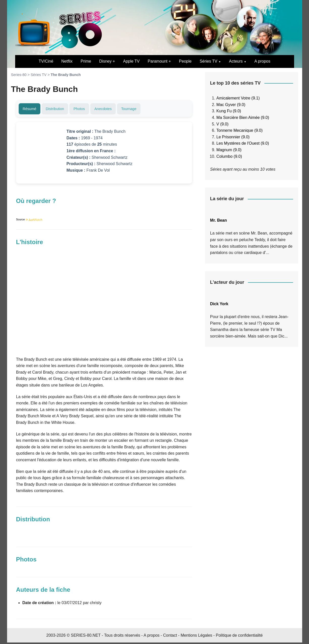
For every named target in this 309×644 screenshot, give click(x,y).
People (185, 61)
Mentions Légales (196, 637)
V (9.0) (222, 124)
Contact (170, 637)
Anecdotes (115, 109)
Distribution (60, 109)
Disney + (107, 61)
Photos (88, 109)
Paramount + (159, 61)
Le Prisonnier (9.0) (233, 137)
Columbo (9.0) (229, 156)
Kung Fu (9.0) (229, 111)
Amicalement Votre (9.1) (238, 98)
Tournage (144, 109)
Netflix (67, 61)
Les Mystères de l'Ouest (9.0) (243, 143)
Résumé (31, 109)
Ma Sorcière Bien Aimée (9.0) (243, 118)
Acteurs (236, 61)
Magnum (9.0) (229, 150)
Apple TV (131, 61)
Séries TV (208, 61)
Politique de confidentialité (239, 637)
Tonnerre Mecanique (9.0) (240, 130)
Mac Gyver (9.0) (231, 105)
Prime (86, 61)
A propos (262, 61)
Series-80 (19, 75)
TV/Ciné (46, 61)
